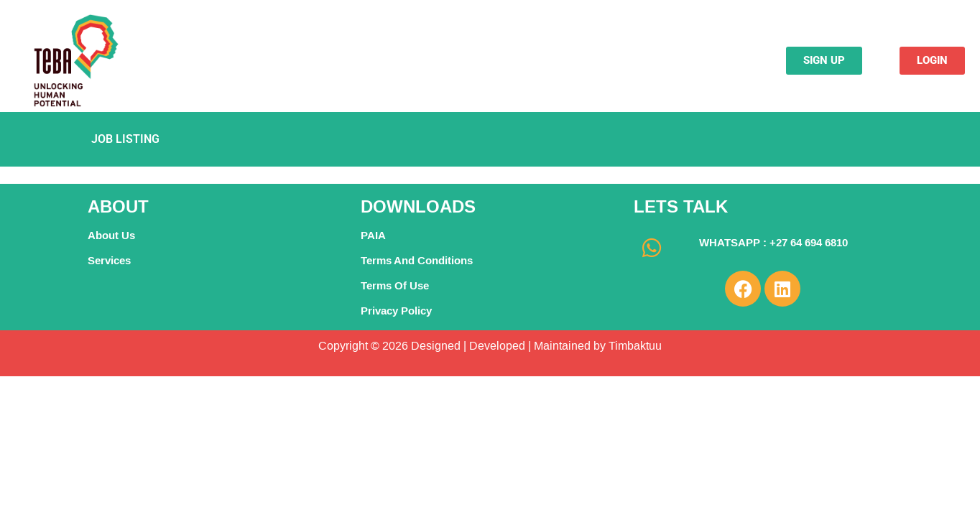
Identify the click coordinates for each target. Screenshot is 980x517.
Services (109, 260)
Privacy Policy (396, 311)
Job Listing (125, 139)
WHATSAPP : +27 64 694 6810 (773, 242)
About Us (111, 235)
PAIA (373, 235)
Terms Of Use (395, 285)
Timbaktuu (634, 346)
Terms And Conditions (417, 260)
